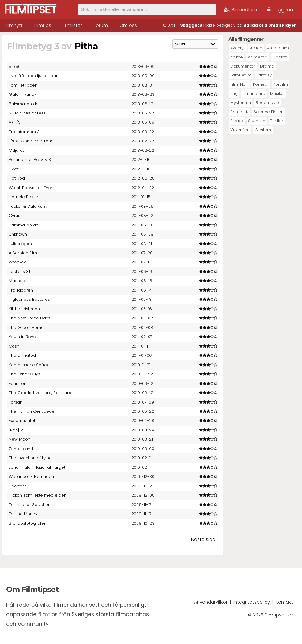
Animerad (258, 57)
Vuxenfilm (240, 130)
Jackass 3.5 (20, 272)
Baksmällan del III (26, 104)
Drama (267, 66)
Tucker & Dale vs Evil (29, 206)
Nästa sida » (205, 539)
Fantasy (264, 75)
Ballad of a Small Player (270, 25)
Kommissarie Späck (29, 365)
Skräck (237, 121)
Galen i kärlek (23, 94)
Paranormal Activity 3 (30, 160)
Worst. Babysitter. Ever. (31, 188)
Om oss (128, 25)
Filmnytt (14, 25)
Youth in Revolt (23, 337)
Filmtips (43, 25)
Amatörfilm (278, 48)
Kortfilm (281, 84)
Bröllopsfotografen (28, 523)
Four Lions (19, 383)
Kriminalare (254, 93)
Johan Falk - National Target (37, 467)
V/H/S (15, 122)
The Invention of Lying (30, 458)
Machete (18, 281)
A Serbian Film (23, 253)
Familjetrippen (23, 85)
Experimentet (22, 421)
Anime (237, 57)
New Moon (20, 439)
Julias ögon (20, 244)
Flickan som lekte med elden (38, 495)
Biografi (280, 57)
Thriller (277, 121)
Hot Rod (17, 178)
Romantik (240, 112)
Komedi (261, 84)
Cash (14, 346)
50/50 (15, 67)
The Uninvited (22, 355)
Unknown (18, 234)
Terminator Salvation (30, 505)
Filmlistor (72, 25)
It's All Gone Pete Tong (31, 141)
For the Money (23, 514)
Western (263, 130)
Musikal (277, 93)
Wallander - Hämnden (31, 476)
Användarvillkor (211, 602)
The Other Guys (25, 374)
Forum (101, 25)
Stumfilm (257, 121)
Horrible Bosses (25, 197)
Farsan (16, 402)
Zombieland (21, 449)
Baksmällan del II (26, 225)
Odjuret (16, 150)
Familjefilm (241, 75)
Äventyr (238, 48)
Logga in (280, 10)
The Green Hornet (27, 328)
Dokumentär (243, 66)
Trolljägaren (21, 290)
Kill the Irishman (24, 309)
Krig (234, 93)
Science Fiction (269, 112)
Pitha (86, 46)
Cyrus (15, 216)
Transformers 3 (24, 132)
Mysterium (241, 103)
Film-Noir (239, 84)
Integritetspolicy (252, 602)
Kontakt (284, 602)
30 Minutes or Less (27, 113)
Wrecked (18, 262)
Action (256, 48)
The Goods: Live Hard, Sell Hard (40, 393)
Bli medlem (240, 10)
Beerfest (17, 486)
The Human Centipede (32, 411)
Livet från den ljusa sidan (34, 76)
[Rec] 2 (16, 430)
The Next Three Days (30, 318)
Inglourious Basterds (29, 299)
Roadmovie (267, 103)
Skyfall (15, 169)
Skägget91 (192, 25)
